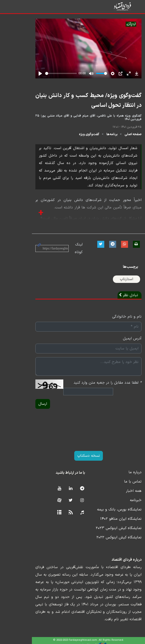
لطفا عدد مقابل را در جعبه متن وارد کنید (98, 387)
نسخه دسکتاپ (72, 460)
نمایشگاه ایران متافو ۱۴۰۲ (111, 523)
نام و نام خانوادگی (117, 321)
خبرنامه (126, 504)
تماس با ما (123, 486)
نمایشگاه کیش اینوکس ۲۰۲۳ (109, 532)
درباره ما (125, 476)
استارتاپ (117, 283)
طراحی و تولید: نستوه (76, 641)
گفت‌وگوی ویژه (80, 138)
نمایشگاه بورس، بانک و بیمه (110, 513)
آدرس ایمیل (123, 342)
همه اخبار (124, 495)
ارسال (21, 408)
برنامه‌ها (102, 138)
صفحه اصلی (123, 138)
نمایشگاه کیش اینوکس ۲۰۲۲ (109, 541)
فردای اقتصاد (120, 6)
